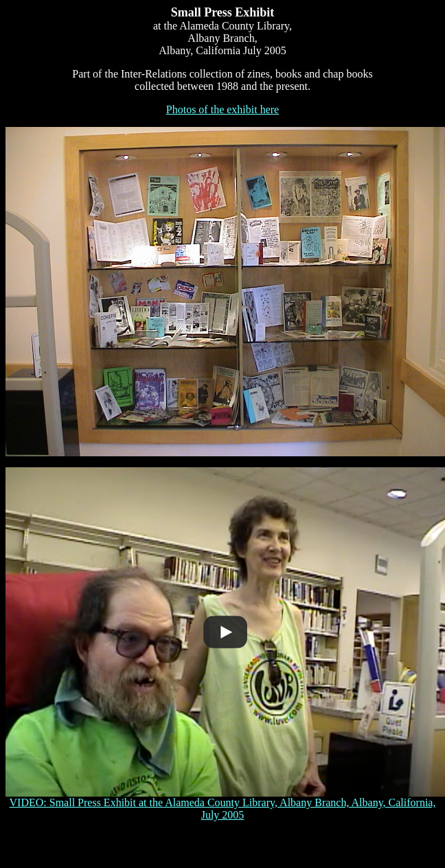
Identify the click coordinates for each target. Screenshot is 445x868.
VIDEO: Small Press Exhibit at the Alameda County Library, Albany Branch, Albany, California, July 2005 (225, 804)
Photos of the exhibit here (223, 109)
